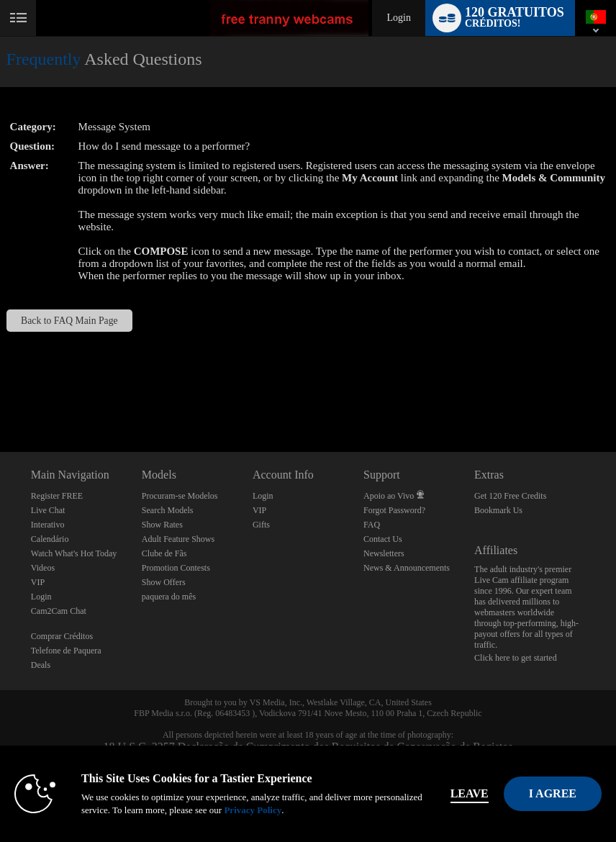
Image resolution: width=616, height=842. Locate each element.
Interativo (48, 525)
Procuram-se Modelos (180, 496)
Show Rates (162, 525)
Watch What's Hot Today (74, 553)
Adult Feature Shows (178, 539)
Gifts (261, 525)
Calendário (50, 539)
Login (398, 18)
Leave (470, 793)
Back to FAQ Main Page (69, 321)
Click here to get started (516, 658)
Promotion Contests (176, 568)
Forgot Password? (394, 510)
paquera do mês (169, 597)
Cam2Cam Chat (59, 611)
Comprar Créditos (62, 636)
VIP (38, 582)
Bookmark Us (498, 510)
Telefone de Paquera (66, 651)
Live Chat (48, 510)
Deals (41, 665)
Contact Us (383, 539)
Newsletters (384, 553)
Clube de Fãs (164, 553)
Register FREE (57, 496)
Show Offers (164, 582)
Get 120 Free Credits (510, 496)
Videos (43, 568)
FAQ (372, 525)
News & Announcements (407, 568)
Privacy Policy (253, 810)
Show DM (0, 398)
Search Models (168, 510)
